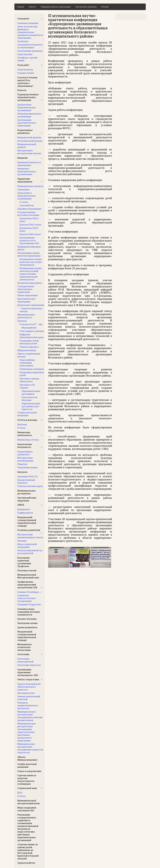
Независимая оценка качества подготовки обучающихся (31, 262)
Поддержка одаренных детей (32, 374)
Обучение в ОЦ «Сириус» (27, 386)
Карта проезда (25, 54)
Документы (24, 509)
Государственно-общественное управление (26, 289)
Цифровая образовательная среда (32, 336)
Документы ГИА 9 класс (29, 229)
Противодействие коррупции (27, 499)
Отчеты (21, 428)
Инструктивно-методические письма (29, 152)
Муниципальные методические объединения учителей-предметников (30, 716)
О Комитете (23, 19)
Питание (105, 7)
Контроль (22, 472)
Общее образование (28, 295)
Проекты (22, 321)
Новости (32, 7)
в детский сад (27, 205)
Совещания (23, 190)
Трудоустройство (26, 863)
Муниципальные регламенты (27, 492)
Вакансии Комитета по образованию (29, 164)
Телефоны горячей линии (27, 59)
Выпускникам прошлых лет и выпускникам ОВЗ (29, 240)
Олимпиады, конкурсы (32, 369)
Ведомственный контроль (26, 481)
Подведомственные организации (56, 7)
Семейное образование (29, 209)
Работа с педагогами (28, 679)
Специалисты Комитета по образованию (30, 46)
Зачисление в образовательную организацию (27, 196)
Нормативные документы (25, 132)
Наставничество (26, 693)
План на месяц (25, 70)
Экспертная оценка (27, 467)
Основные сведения (28, 23)
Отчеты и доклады (27, 420)
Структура (23, 41)
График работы (25, 513)
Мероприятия (29, 328)
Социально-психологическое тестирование (27, 598)
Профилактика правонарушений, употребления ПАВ (27, 585)
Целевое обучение (27, 619)
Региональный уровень (30, 141)
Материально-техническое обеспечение (25, 647)
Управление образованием (25, 180)
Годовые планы (26, 73)
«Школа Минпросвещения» (27, 758)
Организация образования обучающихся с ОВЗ (28, 672)
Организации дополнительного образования (27, 123)
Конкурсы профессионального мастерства (28, 705)
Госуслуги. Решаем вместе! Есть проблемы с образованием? (27, 82)
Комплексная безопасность (25, 446)
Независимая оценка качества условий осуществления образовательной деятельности (31, 274)
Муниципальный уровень (27, 146)
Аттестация (23, 654)
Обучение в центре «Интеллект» (29, 380)
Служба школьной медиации (27, 414)
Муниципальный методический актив (29, 802)
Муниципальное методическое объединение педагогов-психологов (31, 748)
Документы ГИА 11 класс (29, 220)
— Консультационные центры (31, 310)
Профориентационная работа (29, 248)
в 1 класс (24, 202)
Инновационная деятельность (26, 316)
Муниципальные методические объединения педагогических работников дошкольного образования (27, 732)
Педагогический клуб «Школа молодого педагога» (29, 687)
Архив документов (27, 627)
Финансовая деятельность (25, 434)
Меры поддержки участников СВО (27, 809)
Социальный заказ (27, 788)
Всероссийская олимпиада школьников (27, 363)
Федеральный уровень (29, 137)
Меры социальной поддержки (27, 546)
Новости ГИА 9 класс (30, 234)
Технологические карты (30, 486)
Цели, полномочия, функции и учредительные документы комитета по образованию (30, 32)
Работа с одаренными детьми (29, 355)
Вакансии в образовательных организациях (27, 171)
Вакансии (22, 158)
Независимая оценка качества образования (29, 254)
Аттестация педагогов (29, 665)
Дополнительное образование (26, 300)
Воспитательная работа (30, 283)
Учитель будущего (29, 347)
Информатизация (27, 350)
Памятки (22, 464)
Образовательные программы (31, 392)
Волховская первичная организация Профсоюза (24, 562)
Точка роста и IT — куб (31, 324)
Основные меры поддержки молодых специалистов (29, 612)
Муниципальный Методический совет (28, 576)
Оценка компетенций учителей (29, 698)
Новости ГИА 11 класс (30, 225)
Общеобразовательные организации (29, 115)
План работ (23, 65)
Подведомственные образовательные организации (28, 97)
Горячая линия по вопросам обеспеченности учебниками (27, 780)
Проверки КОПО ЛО (28, 477)
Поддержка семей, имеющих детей (29, 342)
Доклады (22, 424)
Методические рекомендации (25, 459)
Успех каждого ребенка (32, 331)
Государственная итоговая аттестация (28, 214)
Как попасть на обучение (30, 399)
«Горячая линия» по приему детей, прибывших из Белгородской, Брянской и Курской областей (28, 852)
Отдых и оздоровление (29, 771)
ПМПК (21, 505)
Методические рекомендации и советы (30, 536)
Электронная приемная (86, 7)
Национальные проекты (30, 186)
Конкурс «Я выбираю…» (29, 592)
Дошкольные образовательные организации (27, 107)
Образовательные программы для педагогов (31, 406)
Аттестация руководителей (25, 660)
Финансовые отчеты (28, 440)
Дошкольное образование (31, 305)
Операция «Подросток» (29, 604)
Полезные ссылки (27, 570)
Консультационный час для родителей (30, 552)
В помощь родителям (29, 530)
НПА (20, 793)
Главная (20, 7)
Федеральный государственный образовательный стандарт (27, 522)
